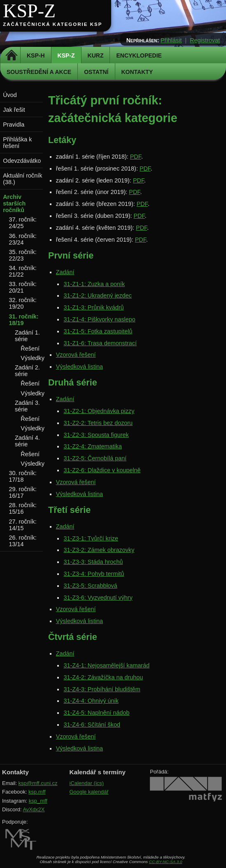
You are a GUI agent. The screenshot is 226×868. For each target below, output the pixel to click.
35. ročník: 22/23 (23, 255)
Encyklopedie (139, 55)
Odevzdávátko (22, 161)
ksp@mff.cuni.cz (38, 783)
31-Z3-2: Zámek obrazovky (99, 550)
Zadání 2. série (27, 371)
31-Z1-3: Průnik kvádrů (93, 307)
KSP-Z (29, 11)
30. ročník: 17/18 (23, 476)
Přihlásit (171, 40)
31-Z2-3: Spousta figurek (96, 435)
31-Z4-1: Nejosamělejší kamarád (106, 665)
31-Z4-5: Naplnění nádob (96, 713)
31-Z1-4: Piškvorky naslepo (99, 319)
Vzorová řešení (76, 355)
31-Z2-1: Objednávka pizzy (99, 411)
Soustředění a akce (39, 72)
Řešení (30, 349)
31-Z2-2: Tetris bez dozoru (98, 423)
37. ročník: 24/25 (23, 223)
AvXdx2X (34, 809)
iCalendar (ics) (87, 783)
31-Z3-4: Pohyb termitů (94, 574)
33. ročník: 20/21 (23, 287)
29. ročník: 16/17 (23, 492)
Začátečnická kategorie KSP (52, 24)
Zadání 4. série (27, 441)
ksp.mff (37, 792)
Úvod (10, 95)
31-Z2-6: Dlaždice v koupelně (102, 470)
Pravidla (14, 125)
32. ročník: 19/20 (23, 303)
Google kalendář (89, 792)
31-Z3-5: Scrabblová (90, 586)
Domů (11, 55)
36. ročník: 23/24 (23, 239)
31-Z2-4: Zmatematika (93, 446)
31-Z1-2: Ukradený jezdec (98, 295)
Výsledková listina (79, 367)
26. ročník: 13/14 (23, 541)
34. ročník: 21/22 (23, 271)
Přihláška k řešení (17, 143)
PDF (136, 157)
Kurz (96, 55)
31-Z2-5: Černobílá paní (95, 458)
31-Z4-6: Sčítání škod (92, 725)
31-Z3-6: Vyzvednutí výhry (98, 598)
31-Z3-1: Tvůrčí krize (91, 538)
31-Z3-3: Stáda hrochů (93, 562)
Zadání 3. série (27, 406)
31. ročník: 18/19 (24, 320)
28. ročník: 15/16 (23, 508)
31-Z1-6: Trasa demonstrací (100, 343)
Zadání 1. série (27, 336)
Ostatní (96, 72)
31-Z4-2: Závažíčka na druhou (103, 677)
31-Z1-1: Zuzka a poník (94, 284)
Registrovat (205, 40)
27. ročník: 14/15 (23, 525)
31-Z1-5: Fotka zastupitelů (98, 331)
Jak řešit (14, 110)
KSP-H (36, 55)
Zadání (65, 272)
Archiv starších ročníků (14, 203)
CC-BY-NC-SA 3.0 (166, 862)
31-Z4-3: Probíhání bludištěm (102, 689)
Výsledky (33, 358)
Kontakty (137, 72)
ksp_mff (38, 801)
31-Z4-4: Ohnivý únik (91, 701)
